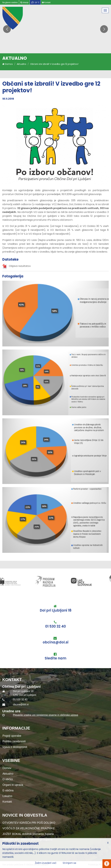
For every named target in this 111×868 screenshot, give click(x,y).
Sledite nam (56, 658)
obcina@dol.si (56, 642)
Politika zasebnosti (14, 741)
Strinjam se (69, 863)
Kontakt (7, 802)
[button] (104, 29)
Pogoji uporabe (12, 736)
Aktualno (22, 64)
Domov (8, 64)
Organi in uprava (13, 785)
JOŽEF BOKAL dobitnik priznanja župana (28, 834)
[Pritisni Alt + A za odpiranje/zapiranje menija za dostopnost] (107, 864)
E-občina (8, 790)
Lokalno (7, 796)
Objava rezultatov (20, 266)
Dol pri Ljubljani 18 (56, 610)
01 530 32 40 (56, 626)
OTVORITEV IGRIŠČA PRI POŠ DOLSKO (29, 823)
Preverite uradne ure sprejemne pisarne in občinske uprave (46, 715)
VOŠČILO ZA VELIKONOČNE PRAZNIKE (29, 828)
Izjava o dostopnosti (15, 747)
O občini (8, 779)
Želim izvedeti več (46, 863)
